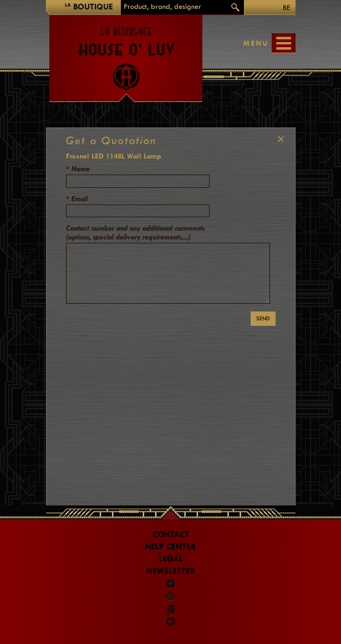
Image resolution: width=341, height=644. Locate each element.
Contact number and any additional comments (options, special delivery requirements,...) (135, 232)
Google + (171, 609)
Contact (171, 535)
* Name (78, 169)
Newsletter (171, 571)
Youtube (171, 621)
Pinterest (171, 596)
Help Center (170, 547)
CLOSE (278, 139)
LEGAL (171, 559)
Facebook (171, 584)
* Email (77, 199)
